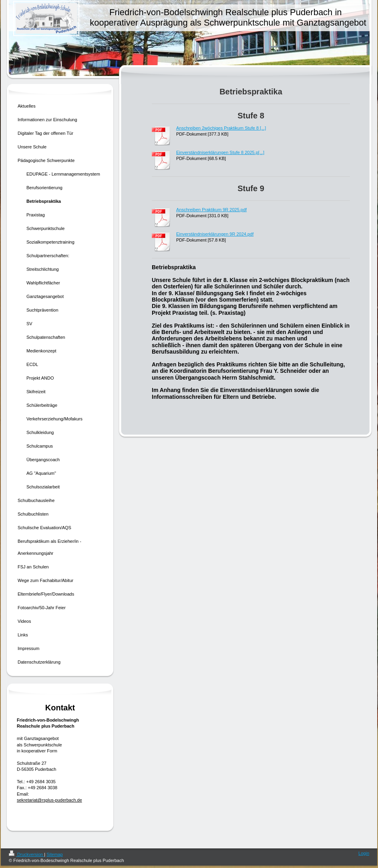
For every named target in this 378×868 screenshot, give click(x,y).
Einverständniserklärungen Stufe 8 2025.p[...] (220, 152)
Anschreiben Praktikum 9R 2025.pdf (211, 210)
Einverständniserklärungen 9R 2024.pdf (215, 234)
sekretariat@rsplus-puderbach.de (49, 800)
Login (364, 853)
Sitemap (54, 854)
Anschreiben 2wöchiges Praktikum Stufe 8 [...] (221, 128)
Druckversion (26, 854)
